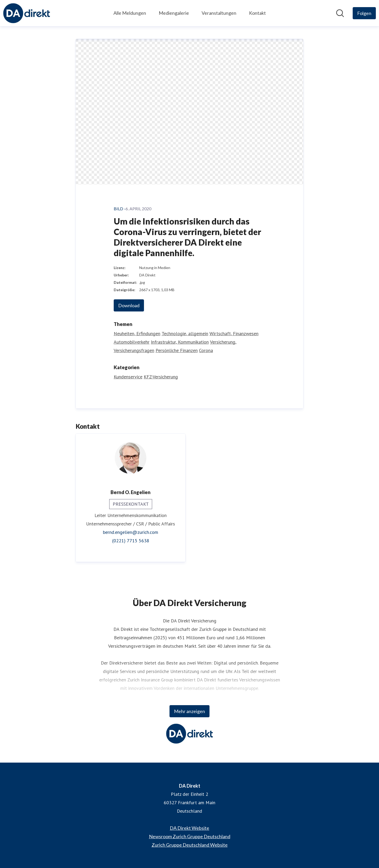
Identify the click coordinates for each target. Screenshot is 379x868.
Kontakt (257, 13)
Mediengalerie (174, 13)
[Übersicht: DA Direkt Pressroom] (27, 13)
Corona (206, 350)
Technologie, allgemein (185, 333)
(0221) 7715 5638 (131, 541)
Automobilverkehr (132, 342)
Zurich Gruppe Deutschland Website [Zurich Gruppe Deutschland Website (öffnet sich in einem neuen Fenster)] (190, 845)
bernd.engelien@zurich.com (131, 532)
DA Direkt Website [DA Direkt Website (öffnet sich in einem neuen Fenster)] (189, 828)
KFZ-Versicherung (161, 377)
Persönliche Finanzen (177, 350)
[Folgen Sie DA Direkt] (364, 13)
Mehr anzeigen (189, 711)
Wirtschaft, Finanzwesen (234, 333)
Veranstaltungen (219, 13)
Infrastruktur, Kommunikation (180, 342)
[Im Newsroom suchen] (340, 13)
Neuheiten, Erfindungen (137, 333)
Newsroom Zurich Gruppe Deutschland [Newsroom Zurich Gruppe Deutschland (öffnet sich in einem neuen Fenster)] (190, 836)
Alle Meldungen (130, 13)
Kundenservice (128, 377)
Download (129, 305)
